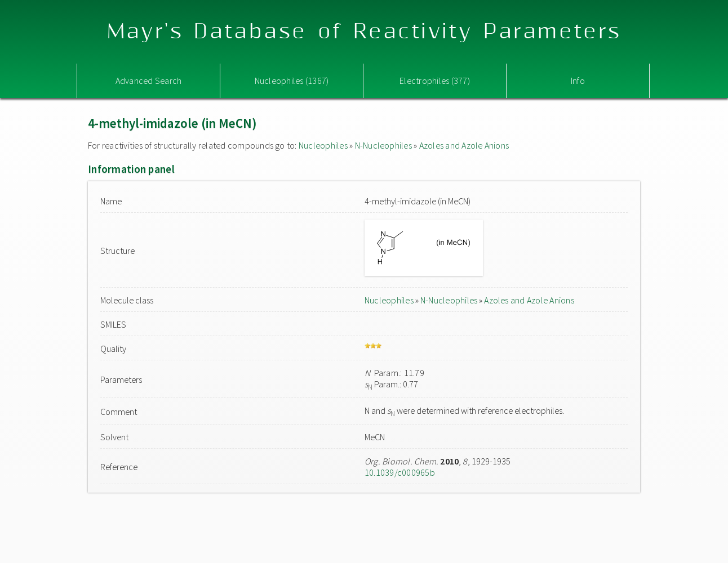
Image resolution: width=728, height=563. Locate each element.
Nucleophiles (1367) (292, 81)
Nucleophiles (323, 145)
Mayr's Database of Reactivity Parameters (364, 32)
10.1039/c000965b (400, 472)
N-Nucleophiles (383, 145)
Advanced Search (149, 81)
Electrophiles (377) (435, 81)
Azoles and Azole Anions (464, 145)
